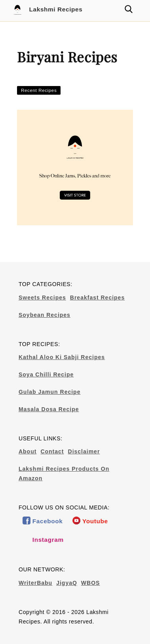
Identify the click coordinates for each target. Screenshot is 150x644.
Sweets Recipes (42, 298)
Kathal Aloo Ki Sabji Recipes (62, 357)
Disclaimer (84, 451)
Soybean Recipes (45, 315)
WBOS (91, 583)
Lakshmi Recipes (47, 10)
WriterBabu (35, 583)
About (28, 451)
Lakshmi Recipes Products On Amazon (64, 474)
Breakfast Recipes (97, 298)
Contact (52, 451)
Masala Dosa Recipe (49, 409)
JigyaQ (67, 583)
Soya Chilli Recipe (46, 374)
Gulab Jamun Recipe (49, 392)
